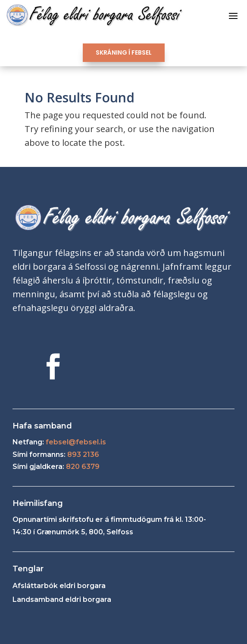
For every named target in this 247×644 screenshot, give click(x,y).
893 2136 (83, 454)
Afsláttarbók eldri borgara (59, 586)
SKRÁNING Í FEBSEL (124, 52)
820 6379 (83, 467)
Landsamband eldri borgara (62, 599)
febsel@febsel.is (76, 442)
